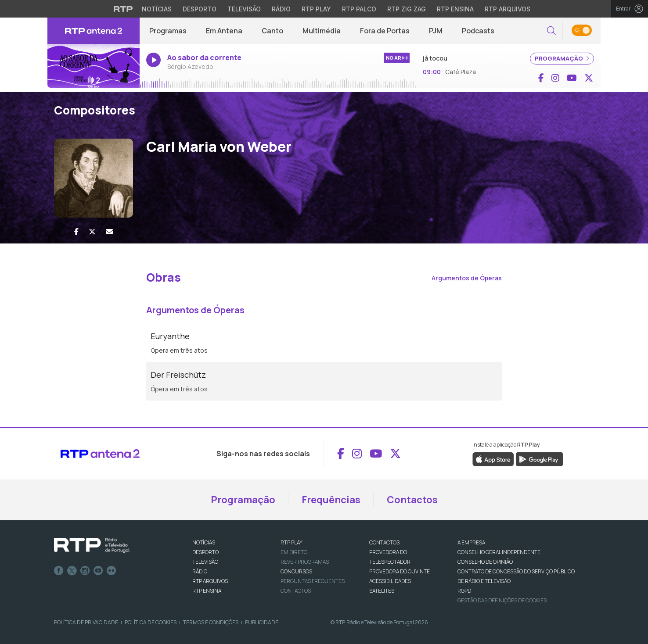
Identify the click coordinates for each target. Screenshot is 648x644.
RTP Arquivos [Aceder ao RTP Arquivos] (508, 9)
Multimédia (322, 31)
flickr (112, 571)
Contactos (412, 500)
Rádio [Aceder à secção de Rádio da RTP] (281, 9)
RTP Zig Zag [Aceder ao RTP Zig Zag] (407, 9)
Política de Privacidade (86, 622)
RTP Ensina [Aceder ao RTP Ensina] (455, 9)
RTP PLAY (292, 542)
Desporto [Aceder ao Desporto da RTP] (200, 9)
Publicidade (262, 622)
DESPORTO (205, 552)
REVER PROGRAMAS (305, 562)
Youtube (98, 571)
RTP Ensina (207, 591)
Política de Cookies (151, 622)
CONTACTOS (384, 542)
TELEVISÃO (205, 562)
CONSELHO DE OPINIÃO (485, 562)
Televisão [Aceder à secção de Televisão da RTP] (244, 9)
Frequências (331, 500)
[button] (551, 31)
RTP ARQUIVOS (210, 581)
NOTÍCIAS (204, 542)
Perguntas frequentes (313, 581)
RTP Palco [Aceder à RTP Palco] (359, 9)
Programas (168, 31)
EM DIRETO (294, 552)
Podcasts (478, 31)
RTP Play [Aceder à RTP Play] (316, 9)
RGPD (464, 591)
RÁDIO (200, 571)
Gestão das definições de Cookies (502, 600)
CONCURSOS (296, 571)
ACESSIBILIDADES (390, 581)
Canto (272, 31)
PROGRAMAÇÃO (562, 58)
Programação (243, 500)
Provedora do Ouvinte (400, 571)
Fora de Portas (385, 31)
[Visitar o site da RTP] (123, 9)
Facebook (59, 571)
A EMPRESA (471, 542)
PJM (436, 31)
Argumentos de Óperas (467, 278)
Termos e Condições (211, 622)
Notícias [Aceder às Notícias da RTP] (157, 9)
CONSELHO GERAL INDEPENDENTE (499, 552)
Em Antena (224, 31)
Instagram (85, 571)
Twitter (72, 571)
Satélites (382, 591)
